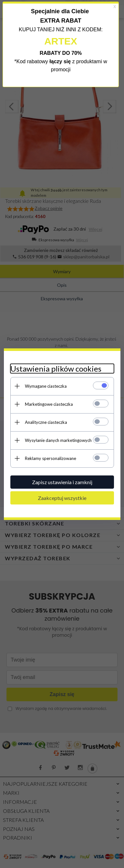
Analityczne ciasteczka (46, 422)
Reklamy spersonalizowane (51, 458)
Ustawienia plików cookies (56, 369)
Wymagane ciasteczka (46, 386)
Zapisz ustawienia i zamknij (62, 482)
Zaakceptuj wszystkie (62, 498)
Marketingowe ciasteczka (49, 404)
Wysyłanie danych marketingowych (58, 440)
